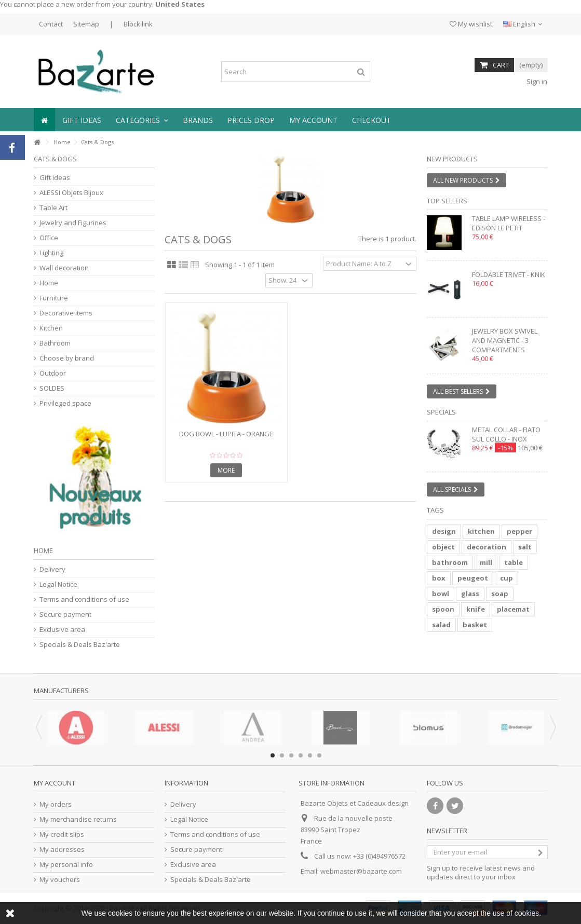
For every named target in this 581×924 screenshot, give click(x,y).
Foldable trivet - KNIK (509, 274)
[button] (142, 120)
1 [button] (273, 755)
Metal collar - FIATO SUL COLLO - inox (506, 434)
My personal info (66, 865)
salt (525, 547)
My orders (56, 804)
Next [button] (553, 727)
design (444, 531)
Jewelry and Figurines (73, 223)
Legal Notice (58, 584)
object (443, 547)
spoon (443, 609)
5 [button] (310, 755)
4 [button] (301, 755)
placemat (513, 609)
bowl (441, 594)
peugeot (473, 578)
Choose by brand (67, 358)
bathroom (450, 562)
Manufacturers (61, 691)
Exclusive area (62, 630)
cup (506, 578)
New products (452, 159)
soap (500, 594)
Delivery (52, 569)
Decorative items (66, 313)
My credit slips (62, 835)
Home (62, 142)
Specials (441, 412)
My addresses (62, 850)
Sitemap (86, 24)
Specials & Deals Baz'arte (80, 645)
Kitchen (51, 328)
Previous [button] (39, 727)
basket (475, 625)
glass (470, 594)
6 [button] (319, 755)
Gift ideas (55, 178)
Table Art (53, 208)
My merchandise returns (78, 819)
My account (55, 783)
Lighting (51, 253)
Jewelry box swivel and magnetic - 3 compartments (505, 340)
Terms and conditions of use (84, 599)
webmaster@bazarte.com (361, 871)
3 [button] (291, 755)
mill (486, 562)
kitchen (481, 531)
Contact (51, 24)
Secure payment (65, 615)
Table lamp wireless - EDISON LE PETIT (509, 223)
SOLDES (52, 388)
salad (441, 625)
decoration (487, 547)
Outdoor (53, 373)
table (514, 562)
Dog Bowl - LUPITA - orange (226, 434)
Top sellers (447, 201)
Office (49, 238)
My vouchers (60, 880)
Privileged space (65, 403)
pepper (519, 531)
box (439, 578)
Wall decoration (64, 268)
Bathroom (55, 343)
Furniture (54, 298)
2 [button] (282, 755)
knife (476, 609)
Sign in (536, 81)
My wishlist (471, 24)
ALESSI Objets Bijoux (71, 193)
